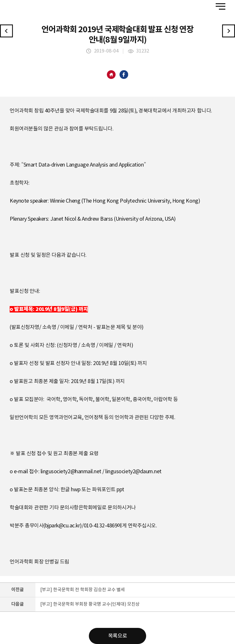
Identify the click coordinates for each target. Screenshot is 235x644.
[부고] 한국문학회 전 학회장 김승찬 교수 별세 (83, 590)
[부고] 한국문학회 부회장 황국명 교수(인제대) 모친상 (90, 604)
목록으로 (117, 636)
